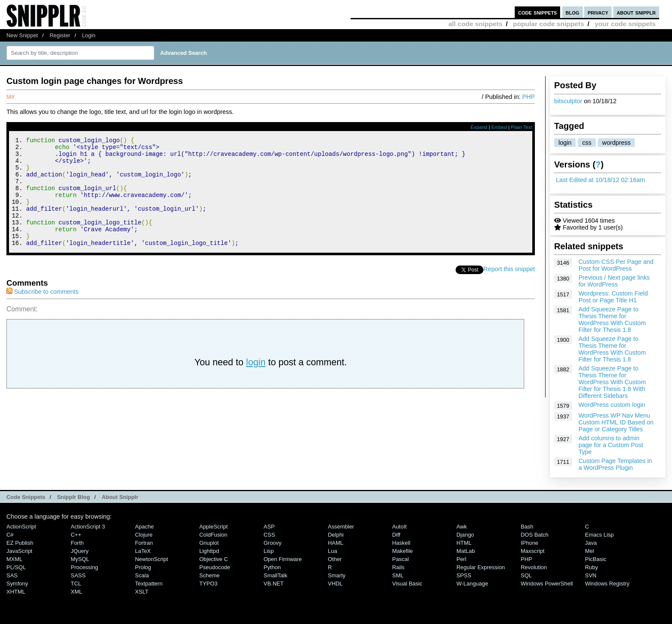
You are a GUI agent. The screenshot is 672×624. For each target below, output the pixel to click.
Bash (527, 527)
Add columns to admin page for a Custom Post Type (611, 445)
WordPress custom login (612, 405)
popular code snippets (549, 24)
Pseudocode (215, 567)
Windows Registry (607, 584)
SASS (78, 575)
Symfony (17, 584)
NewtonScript (151, 559)
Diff (396, 535)
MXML (14, 559)
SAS (12, 575)
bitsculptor (568, 101)
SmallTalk (275, 575)
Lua (333, 551)
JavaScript (19, 551)
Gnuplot (209, 543)
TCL (76, 584)
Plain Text (522, 127)
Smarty (337, 575)
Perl (461, 559)
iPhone (529, 543)
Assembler (341, 527)
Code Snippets (26, 497)
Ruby (591, 567)
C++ (76, 535)
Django (465, 535)
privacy (598, 12)
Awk (462, 527)
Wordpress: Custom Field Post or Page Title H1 (613, 297)
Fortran (144, 543)
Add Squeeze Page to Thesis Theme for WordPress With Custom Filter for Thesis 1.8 (612, 319)
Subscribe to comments (42, 312)
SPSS (464, 575)
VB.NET (274, 584)
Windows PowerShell (547, 584)
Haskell (401, 543)
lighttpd (209, 551)
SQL (526, 575)
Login (89, 35)
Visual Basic (407, 584)
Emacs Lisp (599, 535)
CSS (269, 535)
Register (60, 35)
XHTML (16, 592)
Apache (144, 527)
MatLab (466, 551)
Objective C (214, 559)
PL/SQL (16, 567)
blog (573, 12)
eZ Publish (20, 543)
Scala (142, 575)
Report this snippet (509, 290)
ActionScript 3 (88, 527)
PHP (528, 97)
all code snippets (475, 24)
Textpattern (149, 584)
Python (272, 567)
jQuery (80, 551)
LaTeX (143, 551)
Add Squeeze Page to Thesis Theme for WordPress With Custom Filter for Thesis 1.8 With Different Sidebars (612, 382)
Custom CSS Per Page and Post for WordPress (616, 265)
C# (10, 535)
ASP (269, 527)
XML (76, 592)
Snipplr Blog (73, 497)
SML (398, 575)
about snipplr (636, 12)
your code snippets (625, 24)
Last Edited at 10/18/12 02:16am (600, 180)
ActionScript (21, 527)
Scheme (210, 575)
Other (335, 559)
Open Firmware (283, 559)
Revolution (534, 567)
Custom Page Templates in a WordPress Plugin (615, 464)
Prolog (143, 567)
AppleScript (213, 527)
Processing (84, 567)
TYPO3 (208, 584)
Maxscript (532, 551)
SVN (591, 575)
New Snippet (22, 35)
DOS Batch (535, 535)
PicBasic (596, 559)
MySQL (80, 559)
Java (591, 543)
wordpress (616, 143)
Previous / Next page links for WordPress (614, 281)
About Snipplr (120, 497)
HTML (464, 543)
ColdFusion (213, 535)
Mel (589, 551)
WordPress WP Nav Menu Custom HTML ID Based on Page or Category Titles (616, 422)
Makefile (402, 551)
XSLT (142, 592)
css (587, 143)
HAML (336, 543)
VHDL (335, 584)
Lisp (269, 551)
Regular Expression (481, 567)
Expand (479, 127)
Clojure (144, 535)
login (565, 143)
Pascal (400, 559)
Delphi (336, 535)
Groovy (273, 543)
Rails (398, 567)
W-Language (472, 584)
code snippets (538, 12)
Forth (77, 543)
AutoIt (399, 527)
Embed (499, 127)
